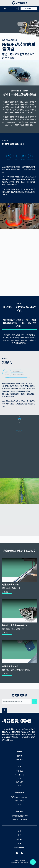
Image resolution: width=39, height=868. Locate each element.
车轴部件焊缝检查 (10, 667)
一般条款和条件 (19, 848)
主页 (19, 831)
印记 (19, 835)
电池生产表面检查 (10, 585)
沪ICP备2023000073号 (19, 861)
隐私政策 (20, 839)
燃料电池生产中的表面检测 (15, 626)
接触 (19, 844)
